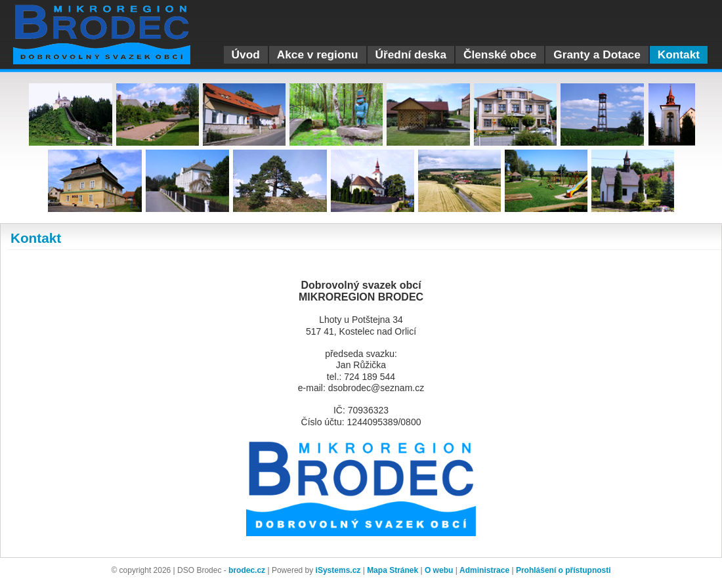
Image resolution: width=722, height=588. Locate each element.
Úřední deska (411, 54)
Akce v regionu (318, 54)
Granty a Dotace (597, 54)
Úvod (246, 54)
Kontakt (679, 54)
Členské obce (500, 54)
